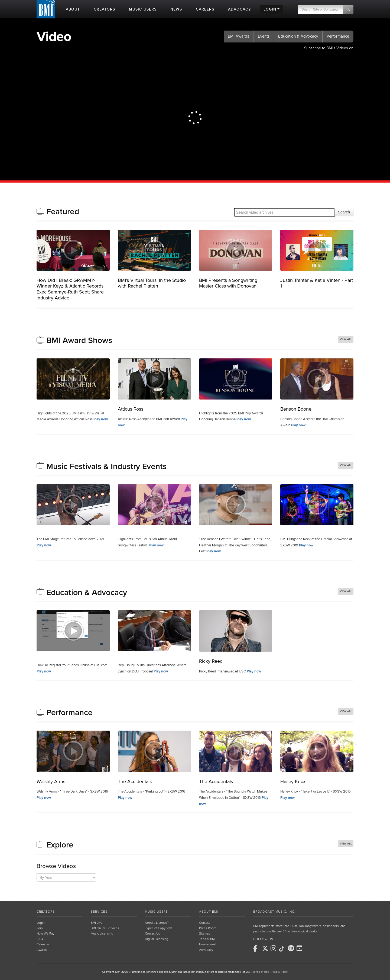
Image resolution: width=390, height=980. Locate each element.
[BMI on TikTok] (283, 949)
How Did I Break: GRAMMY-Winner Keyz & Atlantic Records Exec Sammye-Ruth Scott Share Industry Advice (70, 289)
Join (40, 928)
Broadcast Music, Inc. (274, 912)
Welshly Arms (51, 781)
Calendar (43, 944)
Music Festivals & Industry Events (106, 466)
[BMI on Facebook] (257, 948)
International (208, 944)
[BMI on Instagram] (274, 948)
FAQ (40, 939)
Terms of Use (261, 972)
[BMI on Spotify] (292, 948)
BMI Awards (238, 36)
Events (264, 36)
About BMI (209, 912)
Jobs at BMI (207, 939)
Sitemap (205, 933)
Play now (101, 419)
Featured (63, 212)
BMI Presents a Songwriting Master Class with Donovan (228, 283)
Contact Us (152, 933)
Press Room (208, 928)
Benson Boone (296, 409)
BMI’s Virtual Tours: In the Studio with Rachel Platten (152, 283)
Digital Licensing (157, 939)
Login (40, 923)
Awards (42, 950)
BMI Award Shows (79, 340)
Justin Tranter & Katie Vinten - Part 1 (317, 283)
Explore (60, 845)
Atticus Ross (131, 409)
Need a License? (157, 923)
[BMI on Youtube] (300, 948)
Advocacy (206, 950)
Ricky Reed (211, 661)
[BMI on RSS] (309, 948)
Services (99, 912)
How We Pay (45, 933)
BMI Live (97, 923)
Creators (46, 912)
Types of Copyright (158, 928)
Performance (338, 36)
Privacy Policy (280, 972)
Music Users (156, 912)
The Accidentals (135, 781)
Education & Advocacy (298, 36)
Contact (204, 923)
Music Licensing (102, 933)
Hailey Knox (293, 781)
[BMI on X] (266, 948)
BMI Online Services (105, 928)
